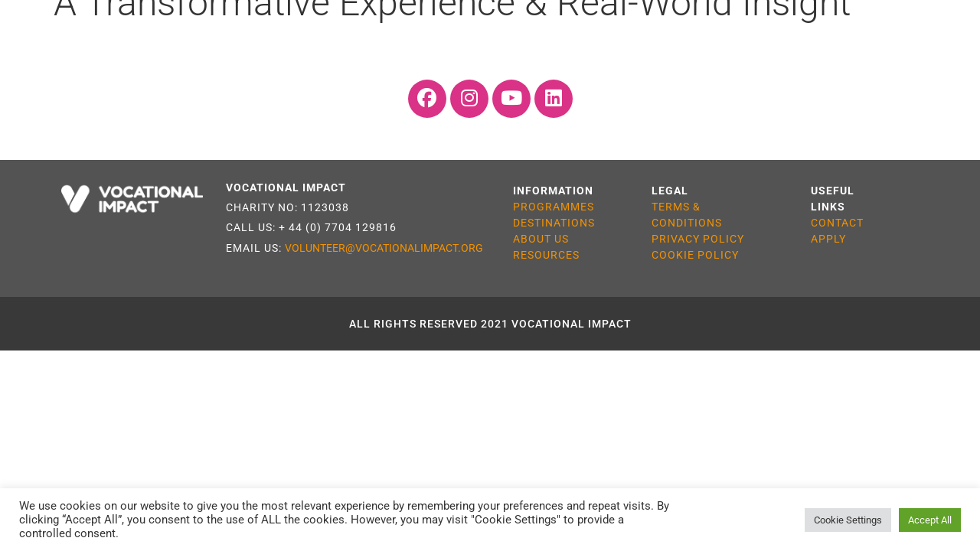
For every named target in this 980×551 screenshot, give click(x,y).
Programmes (126, 39)
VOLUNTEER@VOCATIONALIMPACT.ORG (384, 248)
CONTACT (837, 223)
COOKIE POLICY (695, 255)
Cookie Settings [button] (848, 520)
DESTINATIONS (554, 223)
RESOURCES (546, 255)
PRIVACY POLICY (698, 239)
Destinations (257, 39)
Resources (620, 39)
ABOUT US (541, 239)
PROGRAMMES (554, 207)
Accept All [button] (930, 520)
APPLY (828, 239)
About (715, 39)
